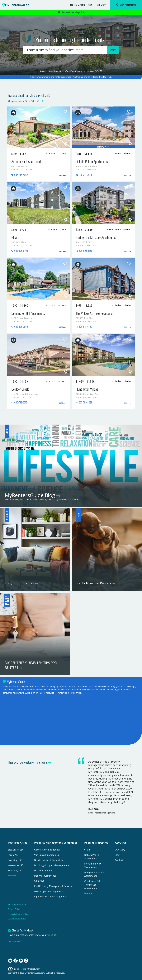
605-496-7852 (21, 327)
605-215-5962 (21, 175)
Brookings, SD (15, 860)
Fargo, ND (13, 855)
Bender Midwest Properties (49, 860)
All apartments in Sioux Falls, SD (24, 101)
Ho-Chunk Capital (43, 870)
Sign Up (81, 5)
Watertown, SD (16, 865)
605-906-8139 (86, 251)
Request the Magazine (71, 12)
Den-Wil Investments (45, 876)
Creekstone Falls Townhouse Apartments (93, 885)
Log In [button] (73, 5)
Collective (39, 881)
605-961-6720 (85, 327)
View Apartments (128, 5)
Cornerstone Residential (47, 850)
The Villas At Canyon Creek (77, 71)
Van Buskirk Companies (47, 855)
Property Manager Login (19, 914)
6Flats (87, 850)
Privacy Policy (14, 909)
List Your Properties (17, 919)
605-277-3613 (85, 175)
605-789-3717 (21, 402)
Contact (119, 860)
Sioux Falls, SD (15, 850)
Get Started (105, 77)
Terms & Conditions (17, 904)
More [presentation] (61, 175)
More (11, 876)
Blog (90, 5)
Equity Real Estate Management (51, 897)
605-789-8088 (86, 402)
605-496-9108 (21, 251)
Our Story (101, 5)
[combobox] (66, 50)
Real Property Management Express (53, 886)
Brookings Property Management (52, 865)
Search (113, 50)
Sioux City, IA (14, 870)
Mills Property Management (49, 891)
